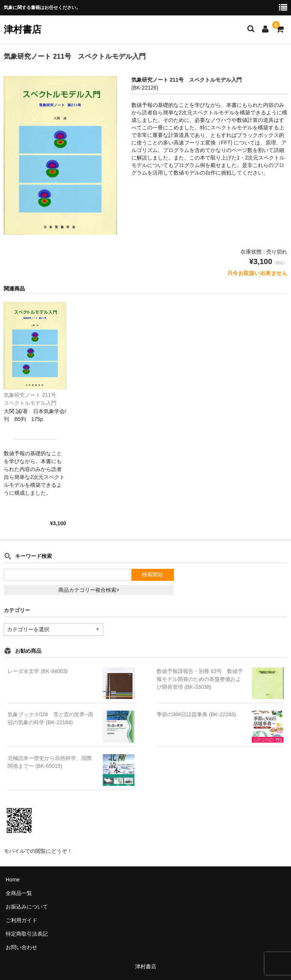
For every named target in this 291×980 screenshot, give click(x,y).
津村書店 (23, 29)
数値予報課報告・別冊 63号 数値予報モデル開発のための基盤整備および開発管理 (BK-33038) (200, 679)
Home (13, 880)
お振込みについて (27, 907)
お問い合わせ (21, 947)
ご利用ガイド (21, 920)
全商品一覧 (19, 893)
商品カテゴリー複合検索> (89, 590)
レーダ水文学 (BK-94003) (37, 671)
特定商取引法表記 (27, 934)
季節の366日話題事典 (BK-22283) (196, 714)
